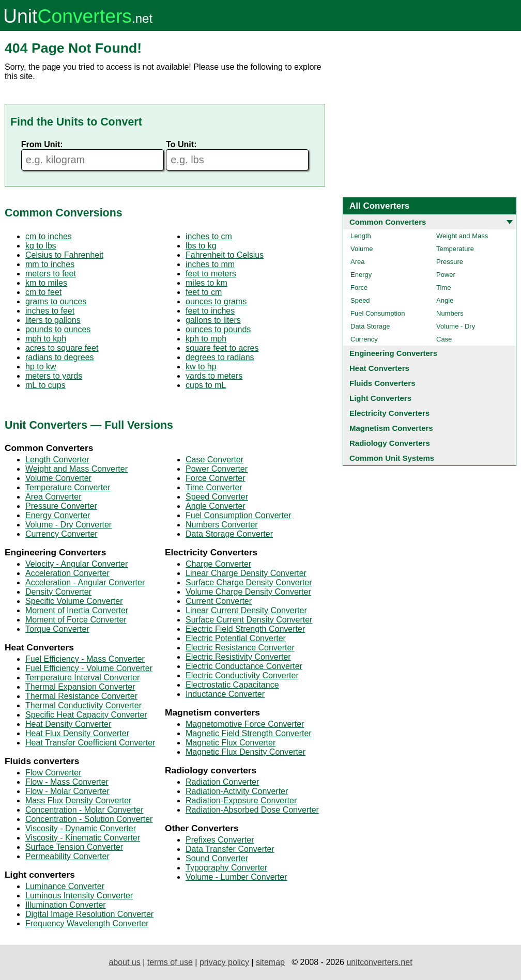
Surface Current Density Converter (249, 620)
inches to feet (50, 311)
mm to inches (50, 264)
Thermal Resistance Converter (81, 696)
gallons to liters (213, 320)
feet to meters (211, 274)
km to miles (46, 283)
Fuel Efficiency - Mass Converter (85, 659)
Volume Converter (58, 478)
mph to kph (46, 339)
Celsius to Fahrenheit (64, 255)
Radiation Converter (222, 782)
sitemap (270, 962)
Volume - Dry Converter (68, 525)
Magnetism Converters (391, 428)
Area (357, 262)
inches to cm (209, 236)
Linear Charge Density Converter (246, 573)
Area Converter (53, 497)
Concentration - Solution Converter (89, 819)
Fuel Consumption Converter (239, 515)
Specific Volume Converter (74, 601)
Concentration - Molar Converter (85, 810)
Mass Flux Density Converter (78, 800)
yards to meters (214, 376)
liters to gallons (53, 320)
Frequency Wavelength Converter (87, 923)
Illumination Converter (66, 905)
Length (361, 236)
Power (446, 275)
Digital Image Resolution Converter (89, 914)
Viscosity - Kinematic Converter (83, 838)
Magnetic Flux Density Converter (246, 752)
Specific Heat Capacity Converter (86, 715)
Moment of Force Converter (76, 620)
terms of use (170, 962)
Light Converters (380, 398)
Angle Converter (216, 506)
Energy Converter (58, 515)
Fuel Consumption (378, 313)
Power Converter (217, 469)
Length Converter (57, 460)
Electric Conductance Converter (244, 666)
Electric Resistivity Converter (238, 657)
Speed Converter (217, 497)
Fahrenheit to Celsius (225, 255)
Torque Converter (57, 629)
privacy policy (224, 962)
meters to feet (51, 274)
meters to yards (54, 376)
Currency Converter (62, 534)
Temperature (455, 249)
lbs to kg (201, 246)
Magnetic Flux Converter (231, 743)
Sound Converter (217, 858)
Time (443, 287)
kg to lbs (41, 246)
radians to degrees (60, 357)
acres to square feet (62, 348)
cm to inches (49, 236)
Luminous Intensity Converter (79, 896)
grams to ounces (56, 301)
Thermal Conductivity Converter (83, 705)
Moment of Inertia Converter (77, 610)
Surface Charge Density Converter (249, 582)
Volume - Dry (456, 326)
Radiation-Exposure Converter (241, 800)
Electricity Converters (389, 413)
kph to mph (206, 339)
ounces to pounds (218, 329)
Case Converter (214, 460)
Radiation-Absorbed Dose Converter (252, 810)
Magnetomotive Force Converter (245, 724)
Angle (445, 300)
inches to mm (210, 264)
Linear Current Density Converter (246, 610)
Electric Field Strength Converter (245, 629)
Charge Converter (218, 564)
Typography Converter (226, 868)
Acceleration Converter (67, 573)
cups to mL (206, 385)
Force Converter (216, 478)
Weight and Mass (462, 236)
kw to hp (201, 367)
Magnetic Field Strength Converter (249, 733)
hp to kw (41, 367)
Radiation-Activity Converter (237, 791)
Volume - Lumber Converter (236, 877)
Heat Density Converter (68, 724)
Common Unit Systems (392, 458)
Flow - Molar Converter (67, 791)
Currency (364, 339)
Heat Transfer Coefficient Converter (90, 743)
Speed (360, 300)
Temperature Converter (68, 487)
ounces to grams (216, 301)
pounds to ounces (58, 329)
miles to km (206, 283)
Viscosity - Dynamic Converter (81, 828)
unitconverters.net (379, 962)
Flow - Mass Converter (67, 782)
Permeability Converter (67, 856)
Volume (362, 249)
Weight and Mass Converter (76, 469)
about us (124, 962)
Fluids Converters (382, 383)
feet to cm (204, 292)
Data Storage (370, 326)
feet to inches (210, 311)
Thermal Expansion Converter (80, 687)
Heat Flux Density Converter (77, 733)
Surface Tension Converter (74, 847)
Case (444, 339)
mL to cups (45, 385)
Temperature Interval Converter (82, 678)
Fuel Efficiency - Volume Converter (89, 668)
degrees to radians (220, 357)
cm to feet (43, 292)
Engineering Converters (393, 353)
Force (359, 287)
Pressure (450, 262)
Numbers (450, 313)
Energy (361, 275)
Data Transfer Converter (230, 849)
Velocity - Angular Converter (76, 564)
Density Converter (58, 592)
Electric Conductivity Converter (242, 675)
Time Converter (214, 487)
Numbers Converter (222, 525)
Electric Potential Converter (236, 638)
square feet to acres (222, 348)
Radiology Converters (390, 443)
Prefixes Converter (220, 840)
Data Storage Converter (229, 534)
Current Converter (219, 601)
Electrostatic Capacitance (232, 685)
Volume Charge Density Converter (248, 592)
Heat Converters (379, 368)
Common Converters (388, 222)
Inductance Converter (225, 694)
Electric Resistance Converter (240, 648)
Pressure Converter (61, 506)
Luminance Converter (65, 886)
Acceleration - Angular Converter (85, 582)
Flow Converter (53, 773)
